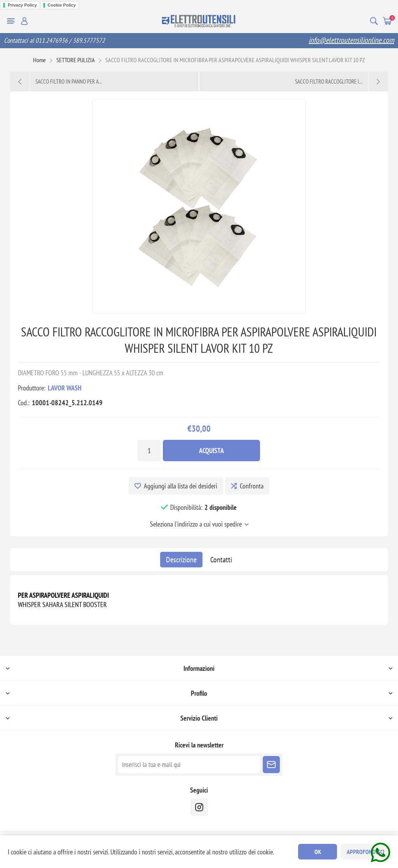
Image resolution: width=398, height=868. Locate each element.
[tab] (181, 560)
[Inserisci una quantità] (149, 451)
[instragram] (199, 807)
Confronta (252, 486)
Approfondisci (366, 852)
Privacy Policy (22, 5)
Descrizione (181, 560)
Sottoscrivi (271, 765)
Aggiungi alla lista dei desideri (181, 486)
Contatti (221, 560)
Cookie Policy (62, 5)
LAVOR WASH (65, 388)
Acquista (211, 451)
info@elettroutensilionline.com (351, 40)
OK (318, 852)
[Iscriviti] (189, 765)
